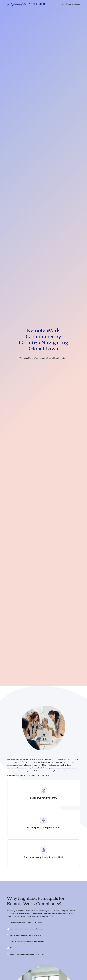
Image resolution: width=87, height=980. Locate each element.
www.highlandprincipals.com (70, 4)
